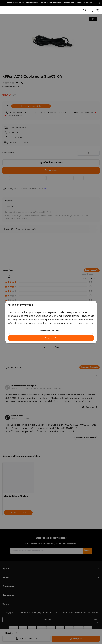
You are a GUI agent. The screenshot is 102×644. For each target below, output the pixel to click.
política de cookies (83, 324)
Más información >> (31, 3)
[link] (8, 10)
